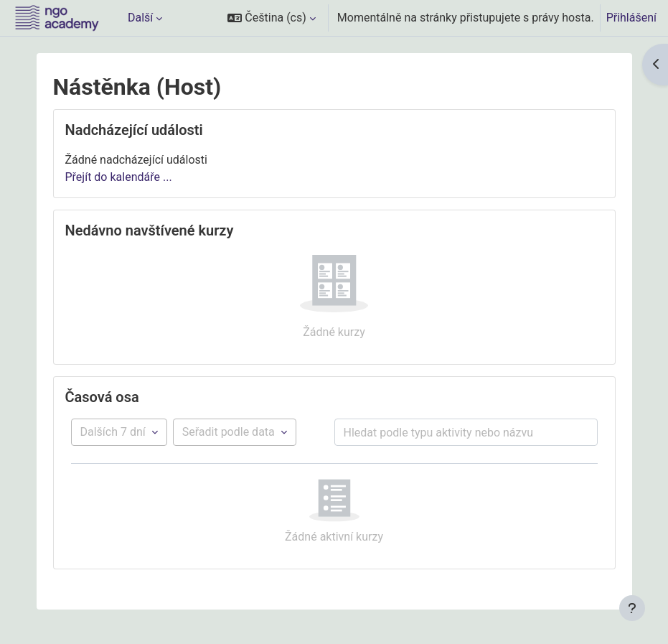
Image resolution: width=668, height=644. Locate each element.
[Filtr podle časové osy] (119, 432)
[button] (271, 18)
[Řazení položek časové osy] (235, 432)
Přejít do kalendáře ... (119, 177)
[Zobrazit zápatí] (632, 608)
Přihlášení (631, 18)
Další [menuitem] (140, 18)
